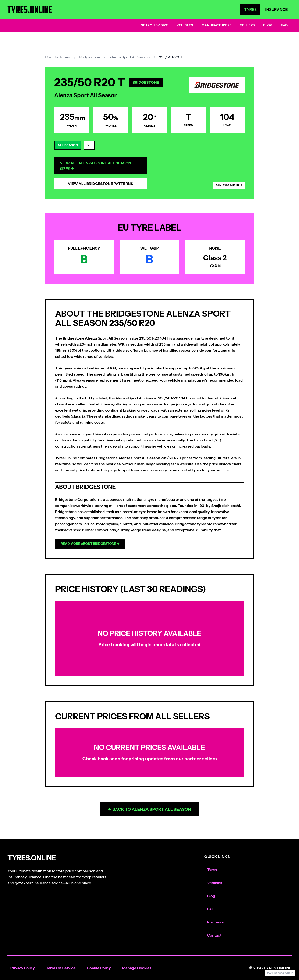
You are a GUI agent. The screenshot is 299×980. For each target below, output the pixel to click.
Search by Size (154, 25)
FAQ (284, 25)
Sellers (247, 25)
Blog (268, 25)
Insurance (276, 9)
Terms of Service (61, 968)
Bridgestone (90, 57)
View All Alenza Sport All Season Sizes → (95, 166)
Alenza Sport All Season (130, 57)
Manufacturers (217, 25)
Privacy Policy (23, 968)
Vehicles (185, 25)
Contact (214, 935)
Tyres (250, 9)
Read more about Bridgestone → (90, 544)
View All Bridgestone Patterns (100, 184)
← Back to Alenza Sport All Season (149, 809)
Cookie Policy (99, 968)
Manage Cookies (137, 968)
